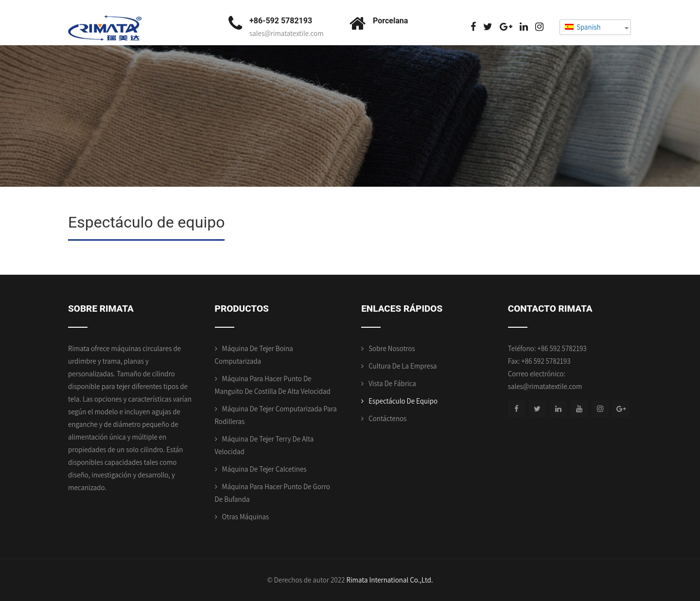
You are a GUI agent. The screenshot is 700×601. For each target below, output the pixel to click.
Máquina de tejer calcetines (264, 469)
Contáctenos (387, 418)
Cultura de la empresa (402, 366)
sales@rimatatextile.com (287, 33)
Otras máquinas (246, 517)
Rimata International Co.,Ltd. (389, 580)
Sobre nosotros (392, 348)
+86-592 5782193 (281, 21)
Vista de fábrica (392, 383)
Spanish (583, 27)
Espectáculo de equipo (403, 401)
